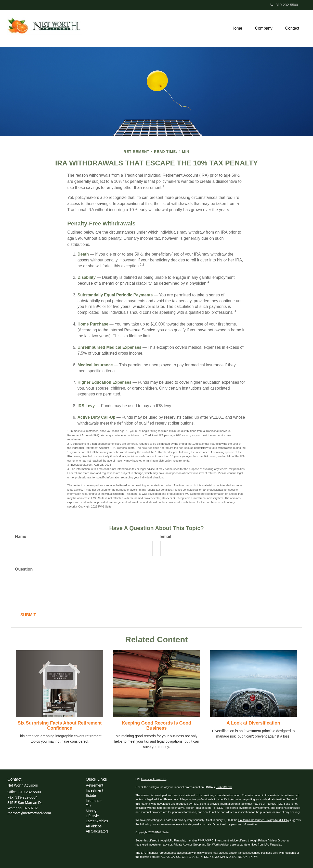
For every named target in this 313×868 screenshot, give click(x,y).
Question (24, 569)
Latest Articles (97, 821)
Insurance (94, 801)
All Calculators (97, 831)
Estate (91, 795)
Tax (89, 806)
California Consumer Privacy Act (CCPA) (264, 820)
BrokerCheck (224, 787)
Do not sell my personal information (235, 824)
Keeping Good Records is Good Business (156, 726)
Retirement (95, 785)
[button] (264, 28)
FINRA (202, 840)
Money (91, 811)
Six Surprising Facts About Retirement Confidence (60, 726)
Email (166, 537)
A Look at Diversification (253, 723)
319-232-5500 (284, 5)
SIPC (210, 840)
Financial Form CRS (154, 779)
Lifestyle (92, 816)
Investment (95, 790)
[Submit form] (28, 615)
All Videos (94, 826)
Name (21, 537)
